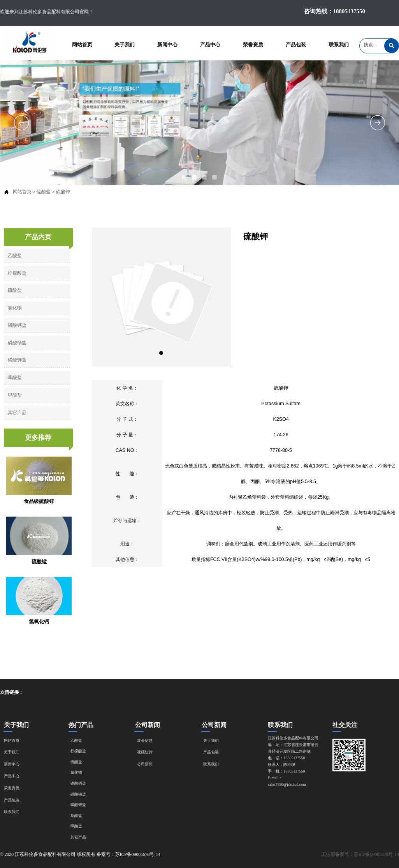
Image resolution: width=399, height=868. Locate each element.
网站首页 (22, 191)
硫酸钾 (63, 191)
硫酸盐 (44, 191)
